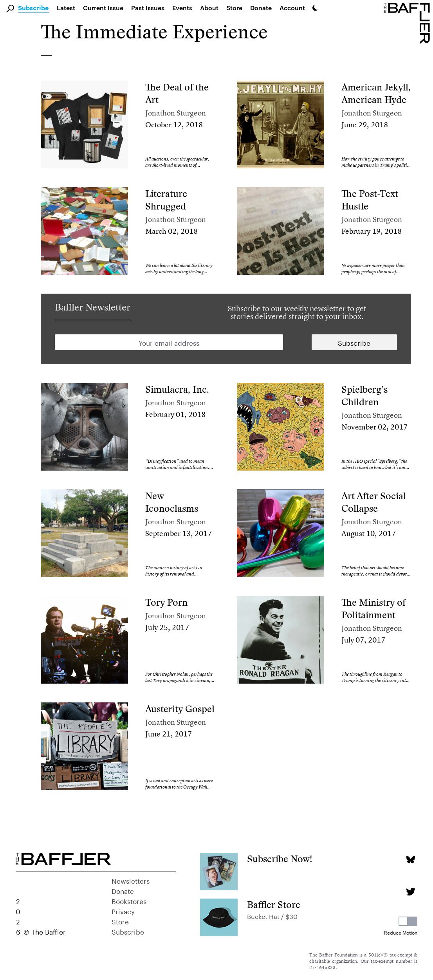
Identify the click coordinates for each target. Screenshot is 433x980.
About (209, 8)
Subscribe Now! (280, 859)
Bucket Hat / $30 (272, 916)
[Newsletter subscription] (355, 342)
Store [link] (234, 8)
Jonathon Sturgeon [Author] (176, 113)
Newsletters (131, 880)
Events (182, 8)
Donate (261, 8)
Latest (66, 8)
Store (120, 921)
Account (292, 8)
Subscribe (33, 8)
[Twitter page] (410, 892)
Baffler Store (274, 905)
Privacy (123, 911)
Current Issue (103, 8)
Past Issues (148, 8)
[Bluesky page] (410, 860)
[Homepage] (408, 23)
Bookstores (129, 901)
